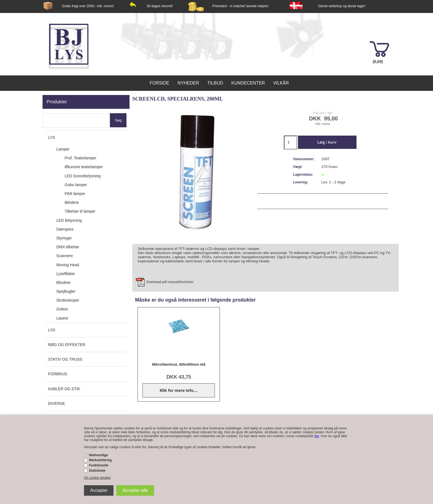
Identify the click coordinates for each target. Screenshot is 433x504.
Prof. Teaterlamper (80, 158)
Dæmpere (65, 229)
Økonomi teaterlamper (84, 167)
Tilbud (215, 83)
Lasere (62, 318)
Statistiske (97, 471)
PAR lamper (75, 194)
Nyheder (188, 83)
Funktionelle (99, 465)
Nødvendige (98, 455)
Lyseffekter (66, 274)
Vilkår (281, 83)
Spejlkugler (66, 291)
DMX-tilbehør (68, 247)
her (317, 436)
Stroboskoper (68, 300)
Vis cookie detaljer (97, 478)
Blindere (72, 202)
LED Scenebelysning (83, 176)
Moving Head (68, 265)
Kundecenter (248, 83)
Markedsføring (100, 460)
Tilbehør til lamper (80, 211)
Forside (159, 83)
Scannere (65, 256)
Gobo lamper (76, 185)
